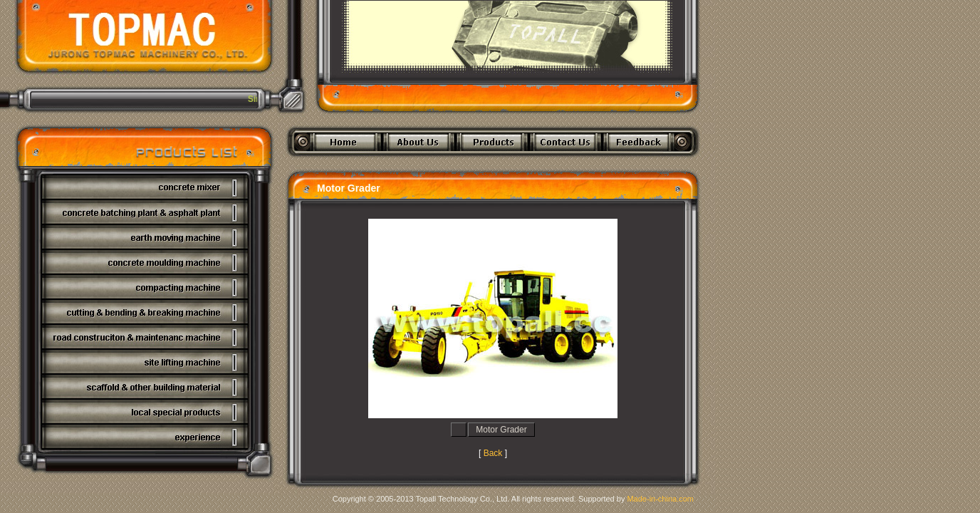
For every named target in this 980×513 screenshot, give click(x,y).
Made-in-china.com (660, 499)
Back (493, 453)
